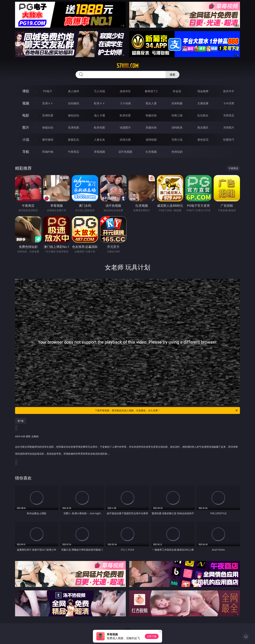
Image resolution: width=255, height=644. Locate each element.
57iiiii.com (128, 66)
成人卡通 (99, 115)
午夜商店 (74, 152)
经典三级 (177, 115)
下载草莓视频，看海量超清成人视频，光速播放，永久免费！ (167, 410)
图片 (26, 127)
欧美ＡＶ (99, 103)
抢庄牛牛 (229, 91)
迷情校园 (151, 140)
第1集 (21, 421)
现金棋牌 (203, 91)
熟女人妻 (151, 103)
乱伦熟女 (203, 115)
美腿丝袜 (151, 127)
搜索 (172, 75)
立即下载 (152, 636)
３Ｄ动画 (125, 103)
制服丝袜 (151, 115)
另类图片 (229, 127)
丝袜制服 (177, 103)
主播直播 (203, 103)
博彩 (26, 91)
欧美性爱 (125, 115)
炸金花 (177, 91)
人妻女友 (99, 140)
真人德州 (74, 91)
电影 (26, 115)
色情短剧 (177, 152)
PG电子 (48, 91)
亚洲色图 (74, 127)
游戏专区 (125, 91)
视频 (26, 103)
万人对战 (99, 91)
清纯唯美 (177, 127)
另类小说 (177, 140)
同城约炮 (48, 152)
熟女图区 (203, 127)
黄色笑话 (203, 140)
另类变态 (229, 115)
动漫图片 (125, 127)
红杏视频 (151, 152)
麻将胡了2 (151, 91)
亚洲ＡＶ (48, 103)
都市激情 (48, 140)
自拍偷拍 (74, 103)
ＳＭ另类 (229, 103)
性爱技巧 (229, 140)
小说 (26, 140)
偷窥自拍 (48, 127)
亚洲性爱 (48, 115)
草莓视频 (99, 152)
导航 (26, 152)
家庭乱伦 (74, 140)
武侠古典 (125, 140)
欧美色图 (99, 127)
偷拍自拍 (74, 115)
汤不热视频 (125, 152)
